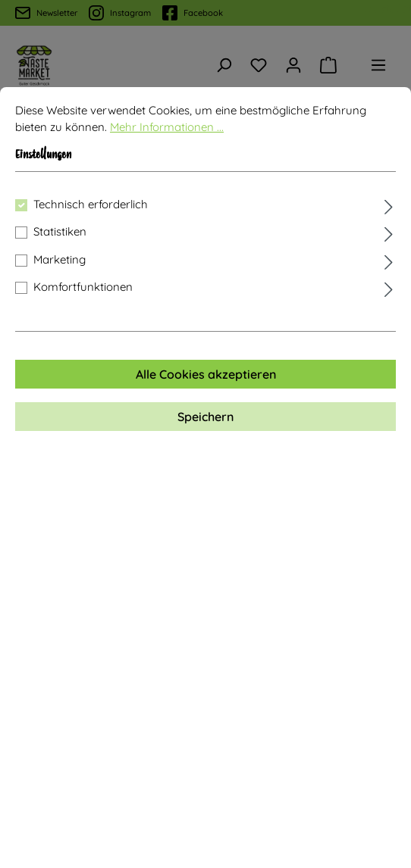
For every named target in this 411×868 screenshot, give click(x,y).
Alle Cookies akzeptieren (206, 374)
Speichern (206, 417)
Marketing (60, 259)
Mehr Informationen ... (167, 127)
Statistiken (60, 231)
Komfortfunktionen (83, 287)
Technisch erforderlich (91, 204)
